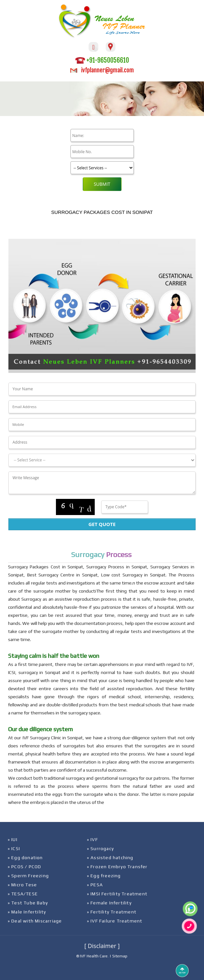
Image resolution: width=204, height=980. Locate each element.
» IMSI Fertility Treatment (117, 894)
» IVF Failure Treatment (115, 921)
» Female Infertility (109, 903)
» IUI (13, 839)
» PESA (95, 885)
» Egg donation (25, 858)
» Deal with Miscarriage (35, 921)
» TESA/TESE (23, 894)
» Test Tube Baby (28, 903)
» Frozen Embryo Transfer (117, 867)
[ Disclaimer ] (102, 946)
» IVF (92, 839)
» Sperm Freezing (28, 876)
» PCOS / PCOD (25, 867)
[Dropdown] (102, 460)
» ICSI (14, 848)
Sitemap (120, 956)
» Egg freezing (104, 876)
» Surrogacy (100, 848)
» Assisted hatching (110, 858)
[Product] (102, 168)
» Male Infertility (27, 912)
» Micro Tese (22, 885)
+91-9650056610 (102, 60)
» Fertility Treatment (112, 912)
